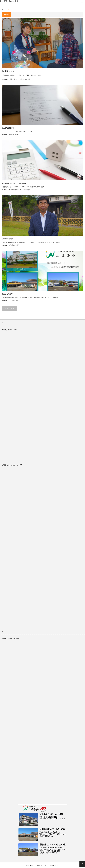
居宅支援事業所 (26, 79)
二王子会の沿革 (7, 294)
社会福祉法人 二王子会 (41, 865)
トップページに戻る (9, 308)
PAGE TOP (82, 864)
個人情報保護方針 (8, 128)
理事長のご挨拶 (7, 239)
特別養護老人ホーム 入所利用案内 (14, 183)
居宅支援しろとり (8, 71)
